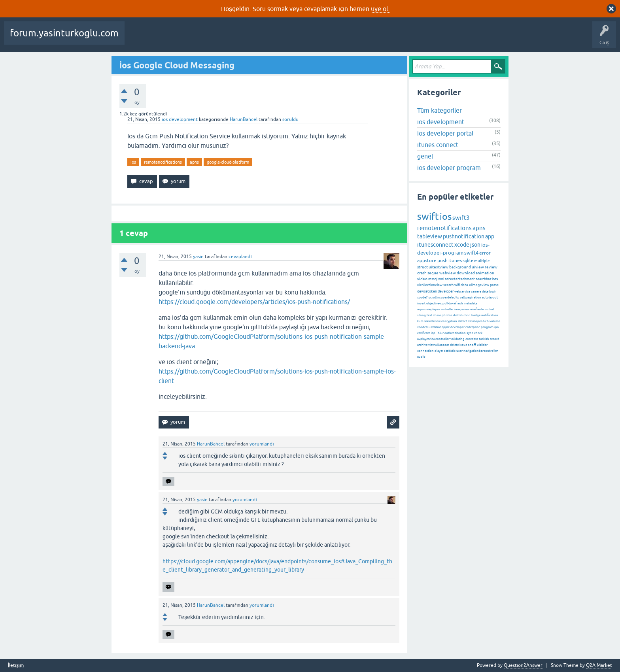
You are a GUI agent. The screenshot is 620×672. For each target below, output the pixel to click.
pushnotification (464, 236)
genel (425, 156)
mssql (433, 279)
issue (463, 345)
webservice (462, 292)
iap (433, 333)
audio (421, 357)
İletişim (16, 665)
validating (457, 339)
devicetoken (427, 291)
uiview (478, 267)
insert (421, 303)
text (429, 315)
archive (422, 345)
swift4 (471, 253)
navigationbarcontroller (481, 351)
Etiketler (246, 39)
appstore (427, 260)
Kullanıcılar (309, 39)
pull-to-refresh (453, 303)
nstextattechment (460, 279)
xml (441, 279)
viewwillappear (439, 345)
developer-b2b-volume (484, 321)
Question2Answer (523, 665)
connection (425, 351)
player (439, 351)
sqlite (468, 260)
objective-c (434, 303)
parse (494, 285)
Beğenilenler (169, 39)
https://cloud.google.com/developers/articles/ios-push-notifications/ (254, 302)
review (491, 267)
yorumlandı (262, 444)
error (485, 253)
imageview (462, 309)
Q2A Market (599, 665)
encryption (449, 321)
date (485, 292)
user (459, 351)
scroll (433, 297)
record (495, 339)
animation (485, 273)
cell (462, 297)
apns (194, 162)
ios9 (495, 279)
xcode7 (422, 297)
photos (447, 315)
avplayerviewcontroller (433, 339)
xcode (462, 245)
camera (476, 292)
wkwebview (432, 321)
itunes (455, 260)
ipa (496, 327)
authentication (455, 333)
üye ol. (380, 9)
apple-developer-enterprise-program (468, 327)
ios (133, 162)
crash (422, 273)
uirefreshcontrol (482, 309)
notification (490, 315)
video (422, 279)
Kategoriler (276, 39)
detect (462, 321)
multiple (482, 261)
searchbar (483, 279)
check (478, 333)
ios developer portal (445, 133)
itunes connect (438, 145)
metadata (471, 303)
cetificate (424, 333)
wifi (457, 285)
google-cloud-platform (228, 162)
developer (446, 291)
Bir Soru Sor (341, 39)
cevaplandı (240, 257)
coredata (472, 339)
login (493, 292)
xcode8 (422, 327)
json (475, 245)
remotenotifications (163, 162)
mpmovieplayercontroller (435, 309)
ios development (180, 119)
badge (476, 315)
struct (422, 267)
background (460, 267)
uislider (482, 345)
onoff (472, 345)
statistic (450, 351)
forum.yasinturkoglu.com (64, 33)
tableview (430, 236)
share (437, 315)
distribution (462, 315)
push (442, 260)
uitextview (439, 267)
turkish (484, 339)
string (422, 315)
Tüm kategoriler (439, 110)
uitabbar (435, 327)
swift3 (461, 218)
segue (433, 273)
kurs (420, 321)
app (490, 236)
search (448, 285)
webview (448, 273)
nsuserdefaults (448, 297)
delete (454, 345)
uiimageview (479, 285)
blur (441, 333)
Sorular (138, 39)
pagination (473, 297)
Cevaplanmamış (210, 39)
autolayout (490, 297)
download (466, 273)
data (464, 285)
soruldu (290, 119)
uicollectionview (430, 285)
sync (470, 333)
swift (428, 216)
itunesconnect (435, 245)
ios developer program (449, 168)
